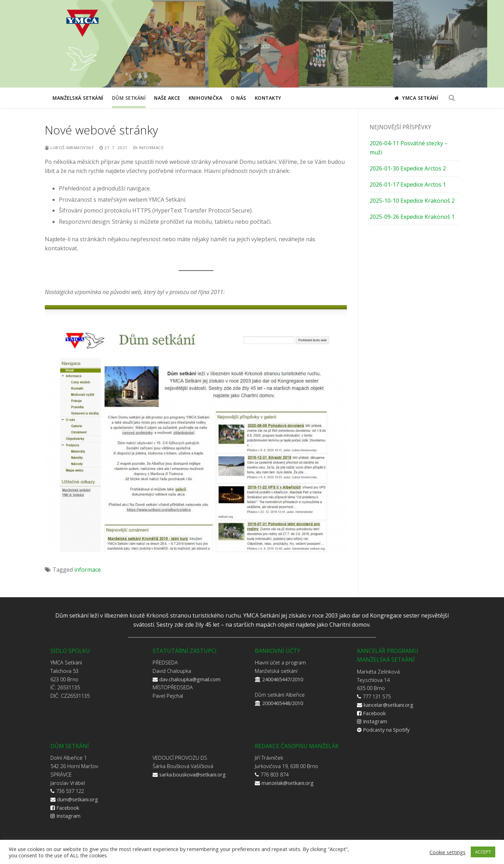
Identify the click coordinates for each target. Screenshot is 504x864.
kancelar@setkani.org (388, 705)
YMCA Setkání (416, 98)
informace (87, 570)
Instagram (375, 721)
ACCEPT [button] (483, 852)
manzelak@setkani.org (288, 783)
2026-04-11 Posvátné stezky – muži (409, 148)
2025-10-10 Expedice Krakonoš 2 (412, 201)
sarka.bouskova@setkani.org (192, 774)
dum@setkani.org (78, 799)
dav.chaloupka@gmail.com (190, 679)
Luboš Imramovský (69, 148)
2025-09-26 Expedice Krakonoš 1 (412, 217)
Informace (149, 148)
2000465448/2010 (283, 703)
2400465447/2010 (283, 679)
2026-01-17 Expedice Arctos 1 (408, 184)
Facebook (374, 713)
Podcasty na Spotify (386, 730)
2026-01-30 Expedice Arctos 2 (408, 168)
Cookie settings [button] (447, 852)
